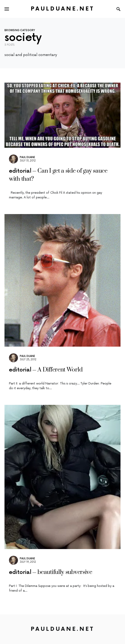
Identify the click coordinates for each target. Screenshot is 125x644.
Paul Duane (27, 157)
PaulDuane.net (62, 9)
